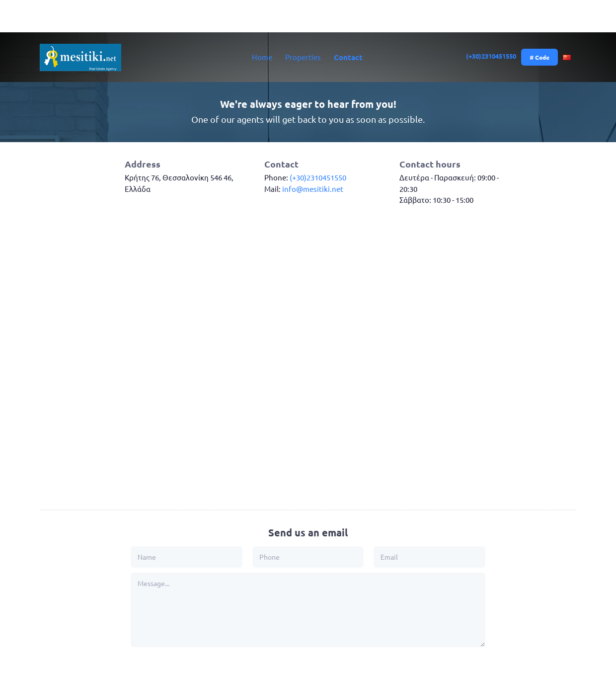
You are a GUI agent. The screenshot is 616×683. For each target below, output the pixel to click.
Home (262, 57)
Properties (303, 57)
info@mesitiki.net (313, 189)
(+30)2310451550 (492, 56)
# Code (539, 57)
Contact (348, 57)
